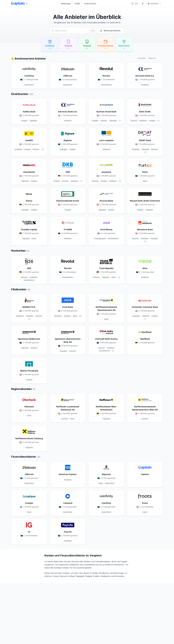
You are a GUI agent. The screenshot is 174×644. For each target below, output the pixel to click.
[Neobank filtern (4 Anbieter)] (67, 45)
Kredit (78, 4)
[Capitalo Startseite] (20, 4)
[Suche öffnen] (135, 4)
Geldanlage (66, 4)
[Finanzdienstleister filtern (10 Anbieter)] (107, 45)
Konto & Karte (91, 4)
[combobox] (155, 59)
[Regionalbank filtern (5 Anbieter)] (126, 45)
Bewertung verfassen (110, 31)
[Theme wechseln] (143, 4)
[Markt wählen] (154, 4)
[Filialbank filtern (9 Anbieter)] (87, 45)
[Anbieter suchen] (70, 31)
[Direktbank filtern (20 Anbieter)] (48, 45)
